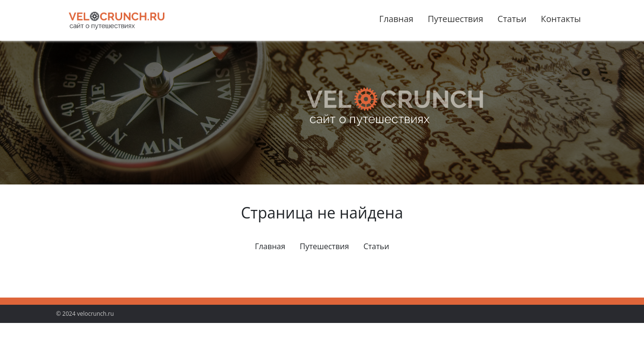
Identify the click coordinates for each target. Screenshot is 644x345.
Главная (396, 19)
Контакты (561, 19)
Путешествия (456, 19)
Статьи (512, 19)
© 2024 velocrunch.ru (85, 314)
